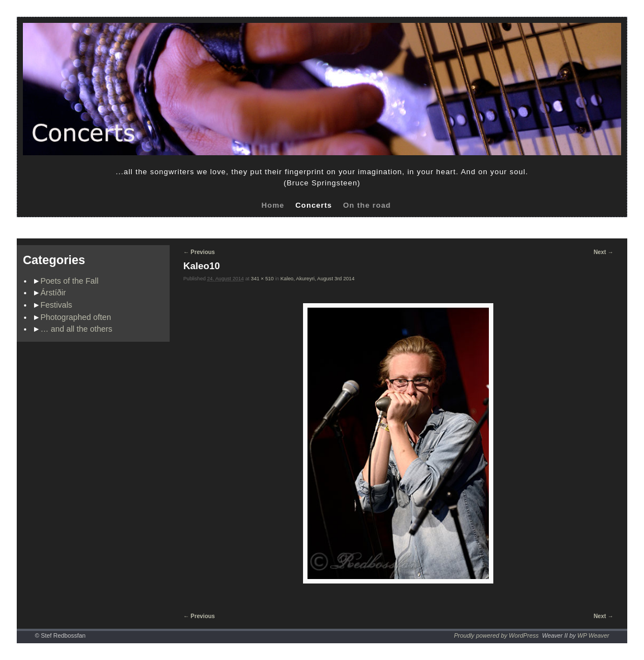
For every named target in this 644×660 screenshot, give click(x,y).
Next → (604, 252)
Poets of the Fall (70, 281)
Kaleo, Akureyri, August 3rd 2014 (318, 279)
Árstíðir (54, 293)
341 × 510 (263, 279)
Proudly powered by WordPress (496, 635)
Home (273, 205)
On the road (367, 205)
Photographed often (76, 317)
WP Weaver (593, 635)
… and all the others (77, 329)
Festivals (57, 305)
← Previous (199, 252)
